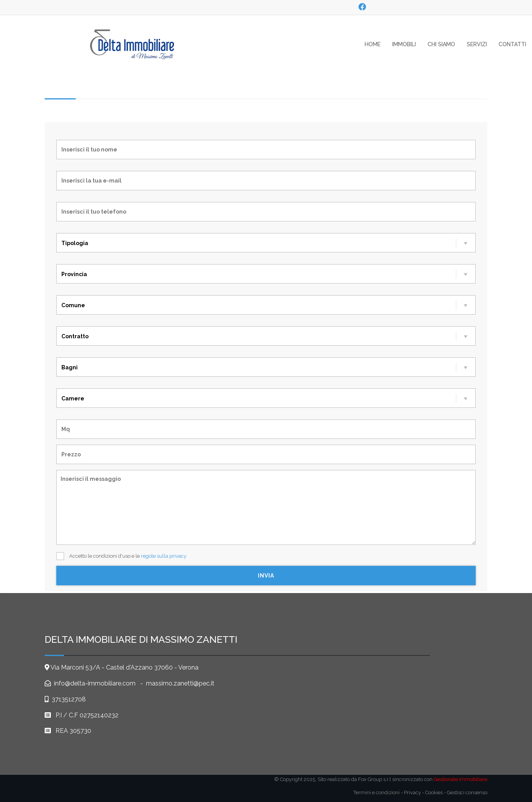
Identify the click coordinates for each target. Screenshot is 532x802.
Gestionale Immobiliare (461, 779)
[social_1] (362, 7)
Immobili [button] (404, 44)
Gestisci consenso (467, 792)
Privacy (412, 792)
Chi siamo (441, 44)
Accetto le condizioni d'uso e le (121, 556)
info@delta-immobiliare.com (94, 683)
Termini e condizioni (376, 792)
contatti (512, 44)
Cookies (434, 792)
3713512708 (69, 699)
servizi (477, 44)
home (373, 44)
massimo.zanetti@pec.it (180, 683)
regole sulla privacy (164, 556)
